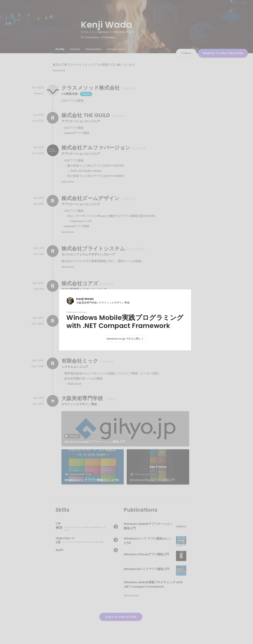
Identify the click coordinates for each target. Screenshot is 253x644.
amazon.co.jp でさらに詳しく (125, 339)
